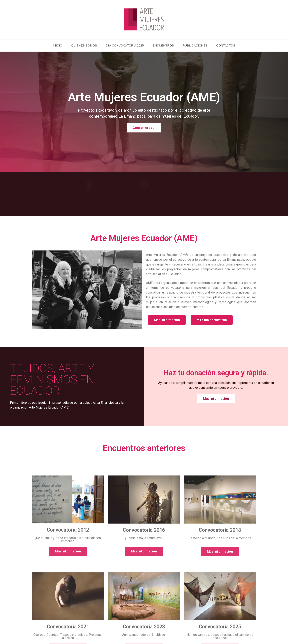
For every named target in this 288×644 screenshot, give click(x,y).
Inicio (57, 45)
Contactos (226, 45)
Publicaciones (195, 45)
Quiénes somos (84, 45)
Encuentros (163, 45)
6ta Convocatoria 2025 (125, 45)
